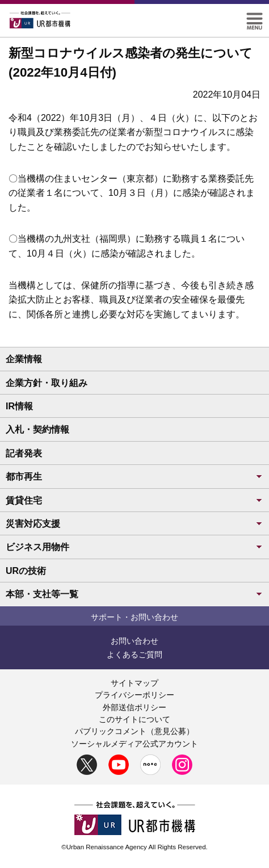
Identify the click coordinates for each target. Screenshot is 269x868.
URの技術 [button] (26, 571)
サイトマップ (134, 683)
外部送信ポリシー (134, 707)
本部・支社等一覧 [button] (134, 594)
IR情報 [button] (19, 406)
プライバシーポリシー (134, 695)
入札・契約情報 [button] (37, 429)
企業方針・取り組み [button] (47, 383)
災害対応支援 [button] (134, 524)
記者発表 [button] (24, 453)
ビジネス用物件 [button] (134, 547)
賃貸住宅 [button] (134, 500)
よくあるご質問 (134, 655)
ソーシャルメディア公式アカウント (134, 744)
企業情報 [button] (24, 359)
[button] (255, 17)
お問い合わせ (134, 641)
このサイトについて (134, 719)
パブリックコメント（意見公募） (134, 731)
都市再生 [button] (134, 477)
